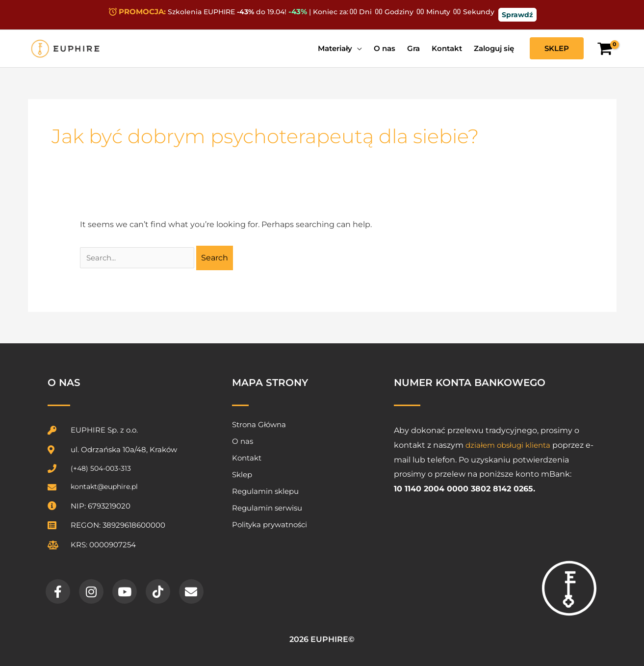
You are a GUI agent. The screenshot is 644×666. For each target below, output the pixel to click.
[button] (557, 48)
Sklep (242, 474)
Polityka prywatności (270, 525)
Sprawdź (517, 15)
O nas (243, 441)
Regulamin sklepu (265, 491)
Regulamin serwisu (267, 508)
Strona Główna (259, 424)
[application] (357, 49)
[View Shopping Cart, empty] (605, 49)
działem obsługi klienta (511, 445)
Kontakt (247, 458)
